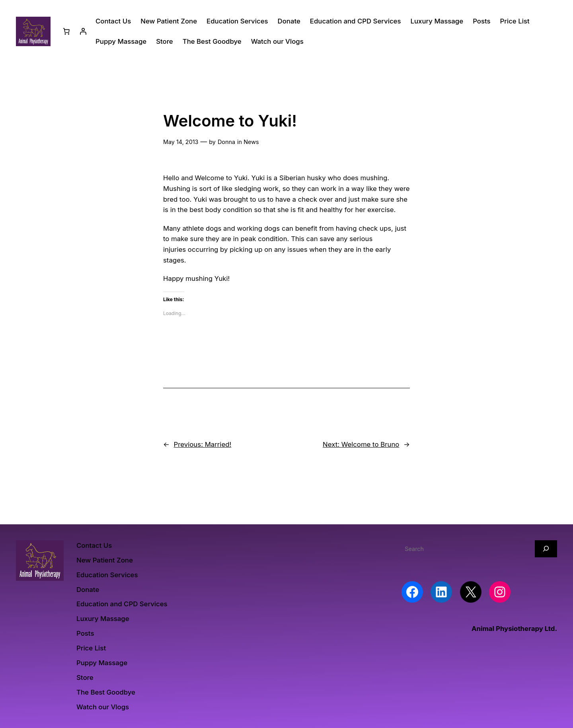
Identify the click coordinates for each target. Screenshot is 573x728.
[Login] (83, 31)
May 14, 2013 (181, 142)
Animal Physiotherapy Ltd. (514, 629)
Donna (226, 142)
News (251, 142)
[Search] (546, 549)
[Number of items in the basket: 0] (66, 31)
